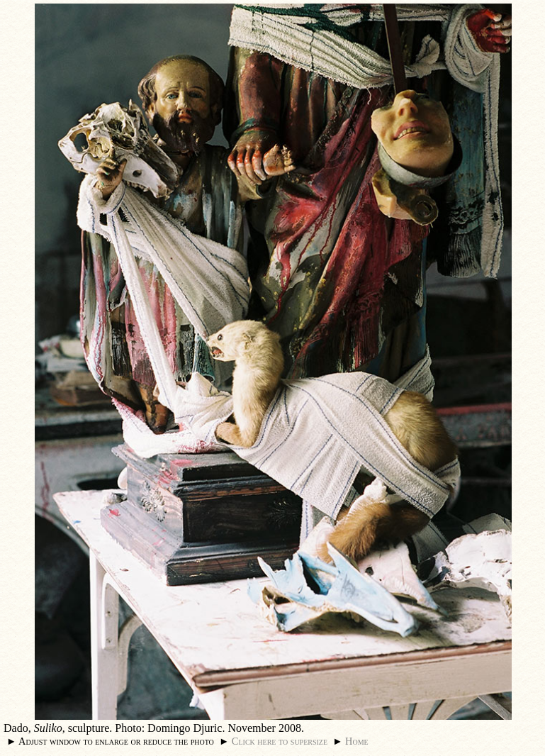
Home (357, 741)
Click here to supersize (280, 741)
